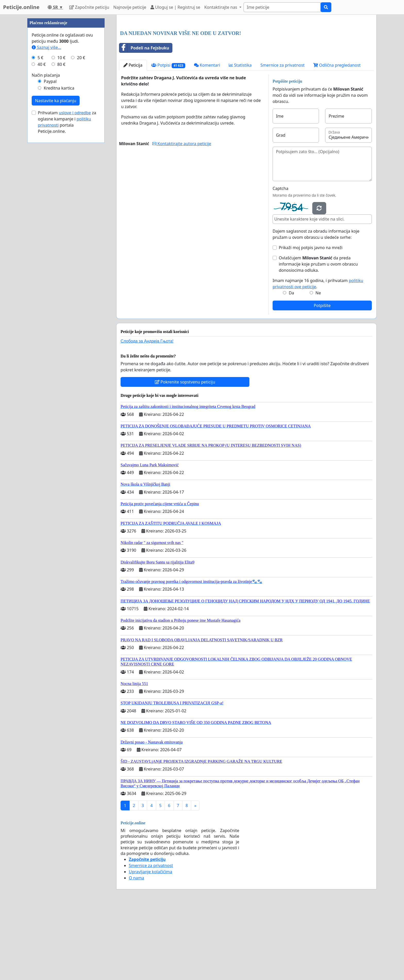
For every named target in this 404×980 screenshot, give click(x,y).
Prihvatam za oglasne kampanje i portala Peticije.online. (67, 276)
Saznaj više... (46, 202)
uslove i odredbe (75, 267)
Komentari (207, 137)
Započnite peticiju (89, 7)
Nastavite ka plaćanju (56, 255)
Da (292, 365)
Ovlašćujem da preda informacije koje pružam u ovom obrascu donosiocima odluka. (318, 336)
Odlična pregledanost (337, 137)
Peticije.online (21, 7)
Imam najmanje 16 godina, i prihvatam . (318, 356)
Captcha (280, 260)
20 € (81, 212)
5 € (40, 212)
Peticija (133, 137)
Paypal (50, 236)
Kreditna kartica (59, 242)
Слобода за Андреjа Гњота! (147, 413)
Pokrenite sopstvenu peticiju (185, 454)
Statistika (240, 137)
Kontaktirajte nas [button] (221, 7)
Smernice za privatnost (283, 137)
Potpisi (168, 137)
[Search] (282, 7)
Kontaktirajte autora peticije (182, 216)
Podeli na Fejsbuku (144, 120)
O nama (136, 950)
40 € (42, 219)
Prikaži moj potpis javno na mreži (311, 320)
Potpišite (322, 378)
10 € (61, 212)
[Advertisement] (246, 59)
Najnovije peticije (130, 7)
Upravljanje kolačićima (150, 944)
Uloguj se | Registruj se (175, 7)
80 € (61, 219)
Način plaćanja (46, 230)
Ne (318, 365)
